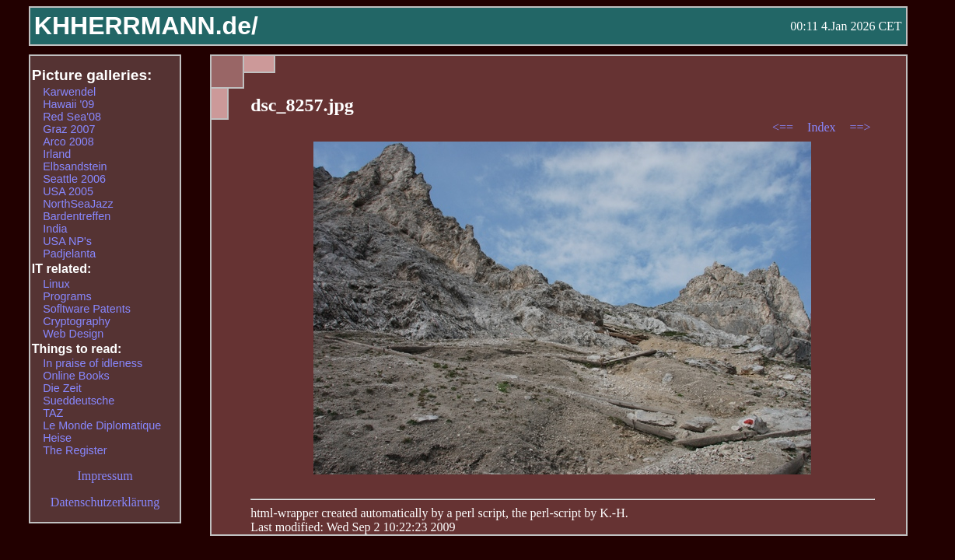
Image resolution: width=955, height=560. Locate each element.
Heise (57, 438)
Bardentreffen (77, 216)
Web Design (73, 334)
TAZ (53, 413)
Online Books (76, 376)
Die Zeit (62, 388)
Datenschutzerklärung (105, 502)
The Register (75, 450)
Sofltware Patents (87, 309)
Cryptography (76, 321)
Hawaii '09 (68, 104)
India (55, 229)
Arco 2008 (68, 142)
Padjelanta (69, 254)
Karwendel (69, 92)
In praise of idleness (93, 363)
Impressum (105, 476)
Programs (67, 296)
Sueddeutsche (79, 401)
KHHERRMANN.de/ (146, 26)
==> (861, 127)
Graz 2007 (69, 129)
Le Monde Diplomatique (102, 425)
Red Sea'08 (72, 117)
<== (784, 127)
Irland (57, 154)
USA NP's (67, 241)
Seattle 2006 (74, 179)
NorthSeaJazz (78, 204)
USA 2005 (68, 191)
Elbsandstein (75, 166)
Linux (56, 284)
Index (823, 127)
